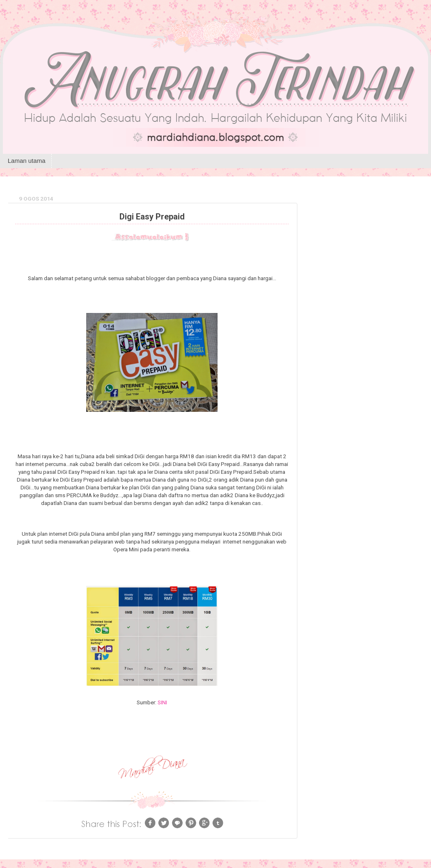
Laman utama (27, 161)
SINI (162, 702)
